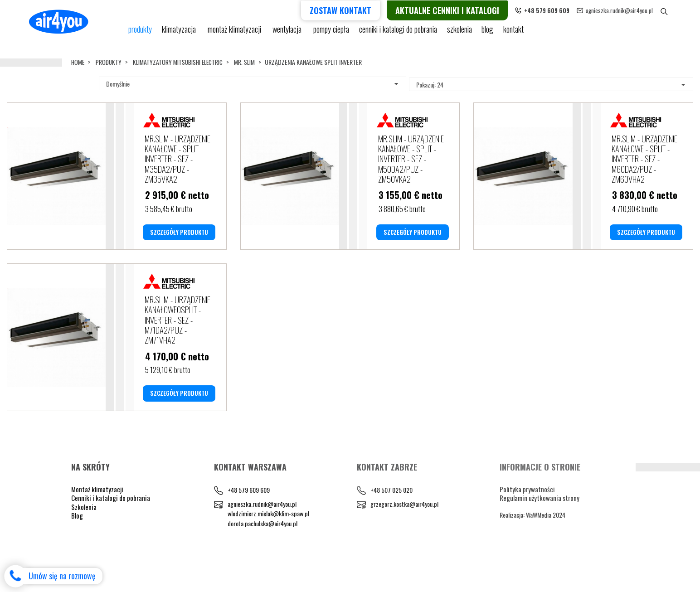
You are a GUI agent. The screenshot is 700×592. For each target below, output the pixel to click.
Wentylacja (287, 33)
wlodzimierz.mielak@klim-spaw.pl (268, 548)
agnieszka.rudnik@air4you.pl (635, 10)
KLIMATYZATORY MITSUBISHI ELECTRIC (182, 62)
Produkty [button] (140, 33)
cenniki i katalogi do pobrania (396, 33)
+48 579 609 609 (249, 524)
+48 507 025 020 (391, 524)
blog (486, 33)
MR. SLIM (250, 62)
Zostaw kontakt (356, 10)
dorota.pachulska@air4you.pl (262, 558)
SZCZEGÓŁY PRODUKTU (179, 249)
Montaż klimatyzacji (235, 33)
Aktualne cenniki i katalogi (463, 10)
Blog (77, 550)
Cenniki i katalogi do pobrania (111, 532)
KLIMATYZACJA (180, 33)
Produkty (110, 62)
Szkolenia (457, 33)
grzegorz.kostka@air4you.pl (404, 538)
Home (78, 62)
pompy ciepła (331, 33)
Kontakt (513, 33)
